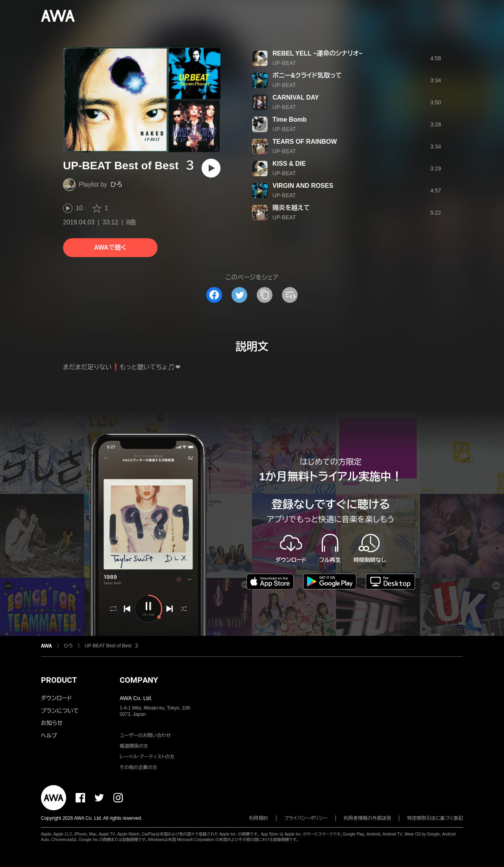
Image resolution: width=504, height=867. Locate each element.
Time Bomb (290, 119)
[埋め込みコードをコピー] (290, 295)
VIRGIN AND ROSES (303, 186)
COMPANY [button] (139, 680)
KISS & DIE (289, 164)
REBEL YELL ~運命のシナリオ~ (318, 53)
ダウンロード (56, 698)
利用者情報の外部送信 (367, 818)
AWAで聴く (110, 247)
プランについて (60, 711)
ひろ (116, 184)
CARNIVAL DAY (296, 97)
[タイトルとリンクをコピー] (265, 295)
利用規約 (259, 818)
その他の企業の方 (138, 767)
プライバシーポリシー (306, 818)
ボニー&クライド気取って (307, 75)
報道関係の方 (134, 746)
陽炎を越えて (291, 208)
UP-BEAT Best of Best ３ (111, 646)
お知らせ (52, 723)
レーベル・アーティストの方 (147, 757)
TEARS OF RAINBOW (305, 142)
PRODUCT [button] (59, 680)
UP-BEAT (284, 63)
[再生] (211, 168)
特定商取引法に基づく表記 (435, 818)
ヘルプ (49, 735)
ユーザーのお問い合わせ (145, 735)
